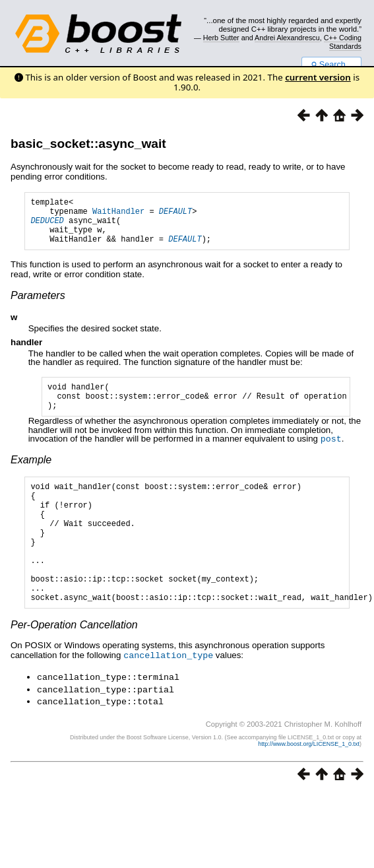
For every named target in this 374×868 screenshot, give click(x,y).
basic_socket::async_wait (88, 144)
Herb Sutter (221, 38)
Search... (331, 65)
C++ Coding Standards (343, 42)
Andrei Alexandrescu (287, 38)
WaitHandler (118, 215)
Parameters (38, 305)
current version (318, 77)
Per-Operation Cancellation (74, 666)
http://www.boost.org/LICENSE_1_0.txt (309, 782)
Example (31, 475)
